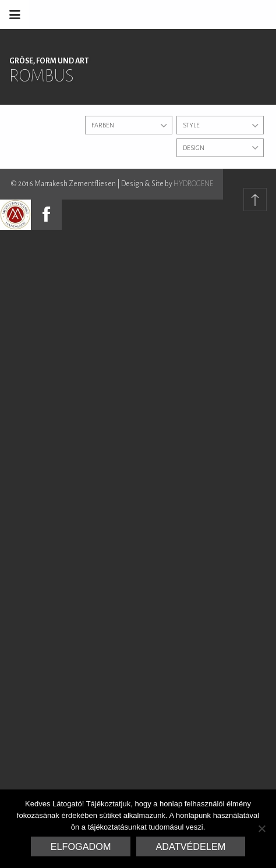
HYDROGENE (193, 184)
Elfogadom (81, 846)
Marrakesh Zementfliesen (187, 15)
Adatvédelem (191, 846)
